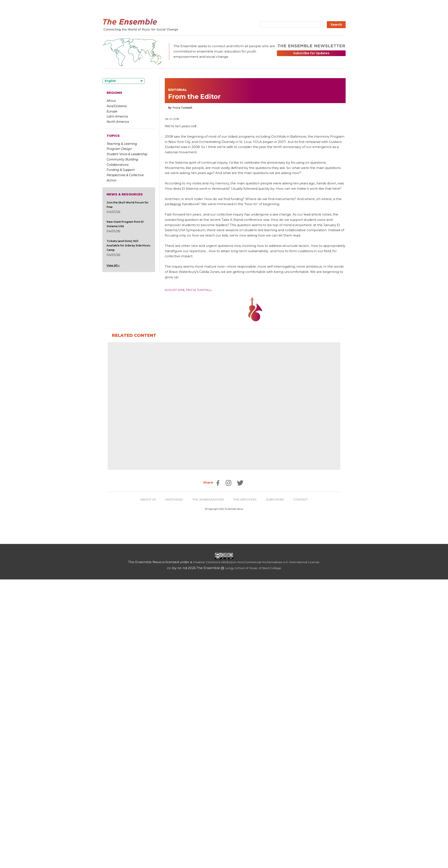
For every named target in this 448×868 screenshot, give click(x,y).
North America (118, 122)
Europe (112, 111)
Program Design (119, 149)
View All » (113, 265)
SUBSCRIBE (278, 788)
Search (336, 25)
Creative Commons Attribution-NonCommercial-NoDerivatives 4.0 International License (256, 851)
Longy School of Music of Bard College (253, 856)
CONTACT (305, 788)
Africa (111, 101)
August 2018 (176, 290)
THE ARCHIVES (246, 788)
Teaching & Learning (122, 144)
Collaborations (118, 165)
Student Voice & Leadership (127, 154)
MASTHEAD (172, 788)
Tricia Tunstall (203, 290)
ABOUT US (144, 788)
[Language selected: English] (124, 81)
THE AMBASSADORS (208, 788)
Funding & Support (121, 170)
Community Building (122, 159)
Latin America (117, 116)
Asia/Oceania (117, 106)
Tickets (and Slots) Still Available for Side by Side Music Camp (129, 245)
